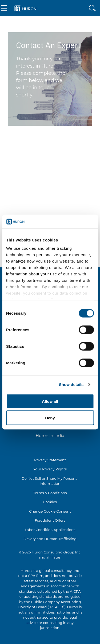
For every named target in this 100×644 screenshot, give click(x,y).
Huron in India (50, 436)
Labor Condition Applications (50, 530)
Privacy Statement (50, 460)
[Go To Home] (25, 8)
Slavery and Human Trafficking (50, 539)
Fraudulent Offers (50, 520)
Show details (71, 385)
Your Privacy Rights (50, 469)
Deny (50, 418)
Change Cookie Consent (50, 511)
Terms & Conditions (50, 493)
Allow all (50, 401)
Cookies (50, 502)
